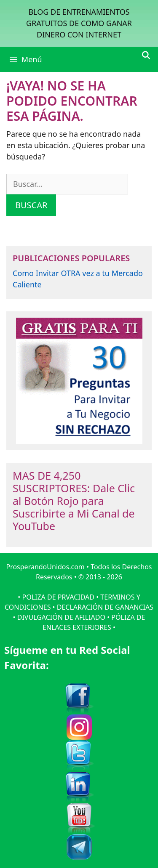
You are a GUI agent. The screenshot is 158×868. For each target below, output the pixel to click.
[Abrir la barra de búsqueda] (146, 55)
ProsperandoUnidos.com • (48, 567)
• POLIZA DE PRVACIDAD (56, 597)
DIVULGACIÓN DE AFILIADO (61, 617)
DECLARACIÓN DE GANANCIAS (105, 607)
